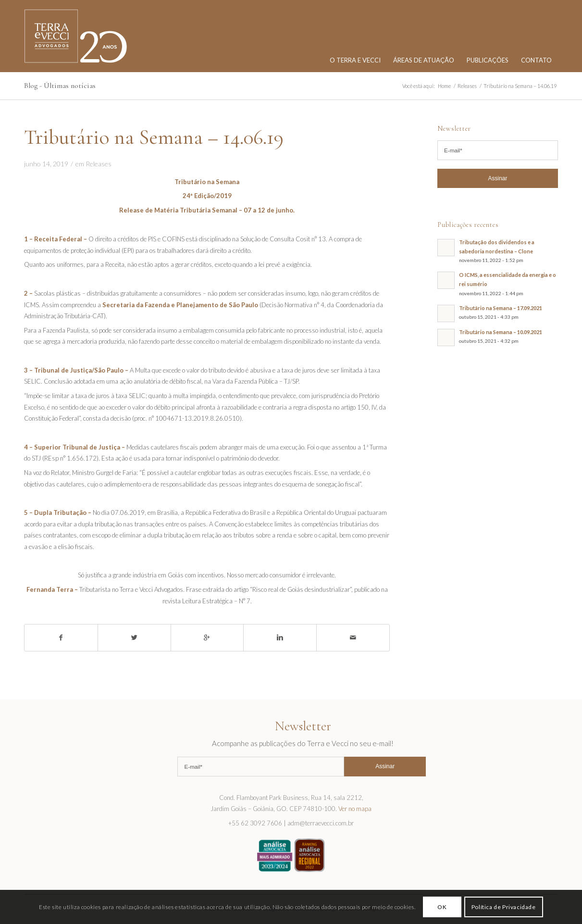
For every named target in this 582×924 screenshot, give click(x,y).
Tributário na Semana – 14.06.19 (154, 137)
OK (442, 907)
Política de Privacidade (504, 907)
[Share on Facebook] (61, 637)
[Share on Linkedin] (280, 637)
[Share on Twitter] (134, 637)
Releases (99, 164)
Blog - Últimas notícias (60, 86)
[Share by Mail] (353, 637)
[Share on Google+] (207, 637)
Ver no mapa (355, 809)
